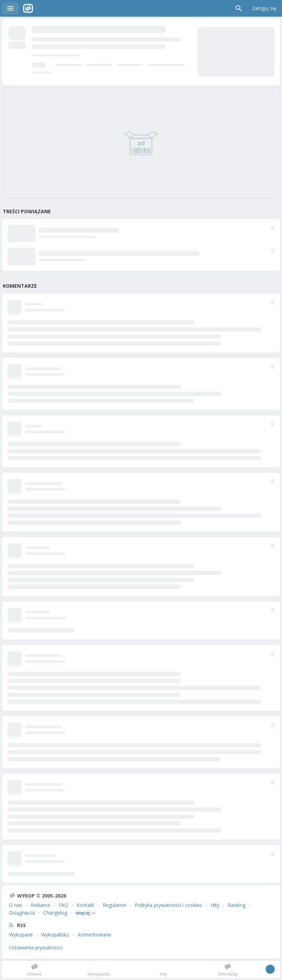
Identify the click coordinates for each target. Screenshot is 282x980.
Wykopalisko (55, 935)
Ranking (237, 905)
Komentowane (94, 935)
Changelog (55, 913)
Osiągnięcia (22, 913)
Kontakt (85, 905)
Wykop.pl (28, 8)
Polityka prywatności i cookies (169, 905)
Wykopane (21, 935)
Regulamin (115, 905)
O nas (16, 905)
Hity (215, 905)
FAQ (63, 905)
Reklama (40, 905)
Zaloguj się (264, 8)
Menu (10, 8)
